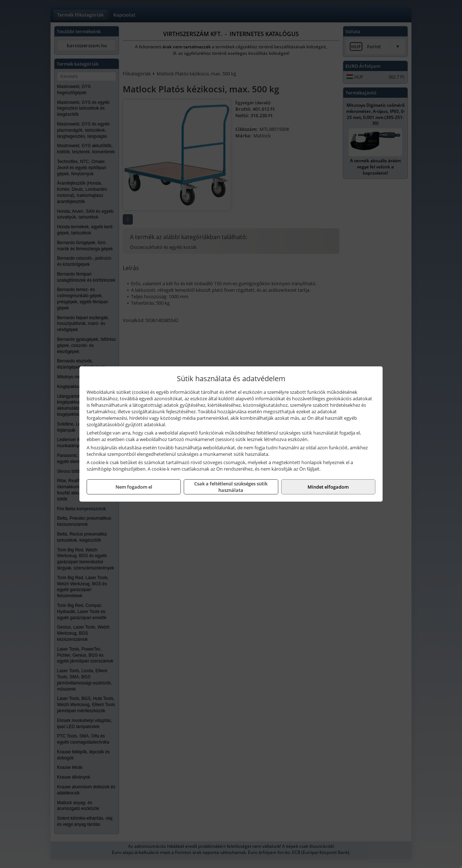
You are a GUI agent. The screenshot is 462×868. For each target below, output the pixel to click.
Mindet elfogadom (328, 487)
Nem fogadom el (134, 487)
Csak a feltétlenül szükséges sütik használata (231, 487)
